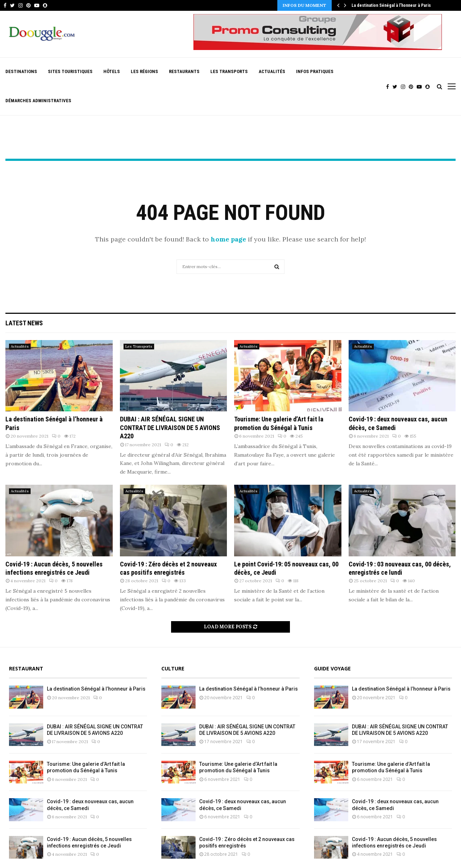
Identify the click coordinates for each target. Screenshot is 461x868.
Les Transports (229, 71)
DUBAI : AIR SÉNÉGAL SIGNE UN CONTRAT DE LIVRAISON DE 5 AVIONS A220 (170, 428)
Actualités (272, 71)
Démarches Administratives (38, 101)
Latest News (24, 323)
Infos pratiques (315, 71)
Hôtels (112, 71)
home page (228, 239)
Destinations (21, 71)
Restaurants (184, 71)
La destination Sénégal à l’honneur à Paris (391, 5)
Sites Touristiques (70, 71)
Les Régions (144, 71)
